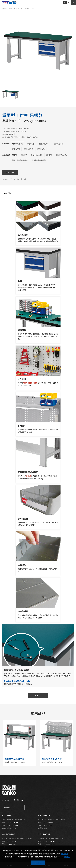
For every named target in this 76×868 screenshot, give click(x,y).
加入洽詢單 (10, 172)
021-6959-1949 (49, 841)
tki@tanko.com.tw (9, 828)
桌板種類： (6, 144)
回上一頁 (38, 696)
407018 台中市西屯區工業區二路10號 (52, 820)
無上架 (15, 155)
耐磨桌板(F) (31, 144)
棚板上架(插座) (61, 155)
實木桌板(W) (44, 144)
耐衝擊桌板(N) (18, 144)
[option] (38, 48)
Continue (38, 863)
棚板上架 (49, 155)
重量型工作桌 (29, 8)
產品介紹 (12, 8)
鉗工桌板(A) (41, 149)
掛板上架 (24, 155)
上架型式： (6, 155)
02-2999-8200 (12, 822)
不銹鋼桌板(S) (57, 144)
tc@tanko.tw (43, 828)
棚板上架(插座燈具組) (20, 160)
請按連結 (67, 857)
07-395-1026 (12, 841)
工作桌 (20, 8)
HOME (4, 8)
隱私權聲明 (64, 854)
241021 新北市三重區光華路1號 (14, 820)
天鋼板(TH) (29, 149)
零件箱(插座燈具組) (39, 160)
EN (68, 3)
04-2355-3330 (48, 822)
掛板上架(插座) (36, 155)
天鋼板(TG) (16, 149)
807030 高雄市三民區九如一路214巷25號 (17, 838)
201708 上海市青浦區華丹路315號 (50, 838)
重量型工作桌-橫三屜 (15, 759)
